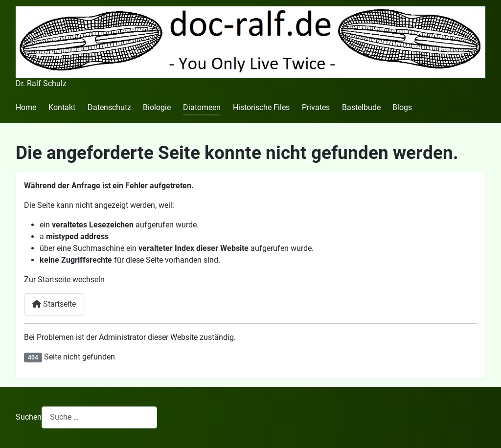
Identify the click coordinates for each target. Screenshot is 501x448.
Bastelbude (361, 107)
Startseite (54, 304)
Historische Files (261, 107)
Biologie (157, 107)
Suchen (29, 417)
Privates (316, 107)
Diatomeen (202, 107)
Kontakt (62, 107)
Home (26, 107)
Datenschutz (109, 107)
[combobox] (99, 417)
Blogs (402, 107)
